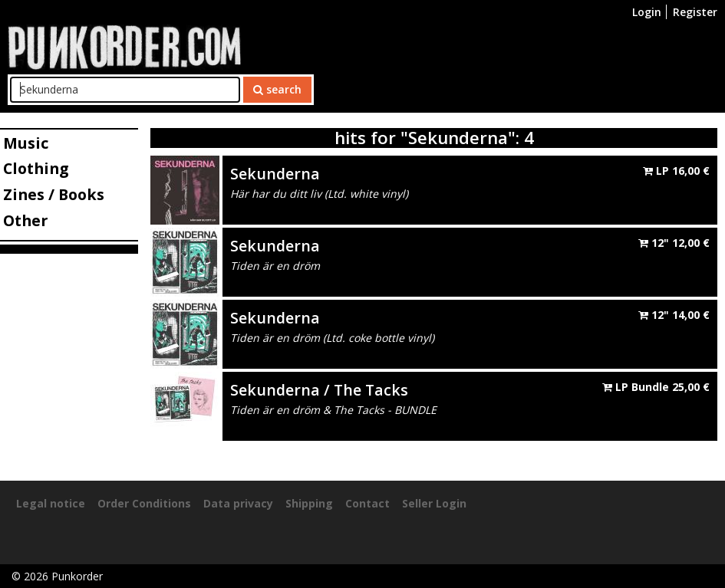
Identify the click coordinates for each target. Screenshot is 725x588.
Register (695, 12)
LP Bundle (656, 387)
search (277, 89)
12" (674, 243)
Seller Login (434, 503)
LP (676, 171)
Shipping (309, 503)
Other (25, 220)
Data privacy (238, 503)
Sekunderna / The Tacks (319, 390)
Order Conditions (144, 503)
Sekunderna (275, 174)
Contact (367, 503)
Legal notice (51, 503)
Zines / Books (54, 194)
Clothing (36, 168)
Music (26, 143)
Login (647, 12)
